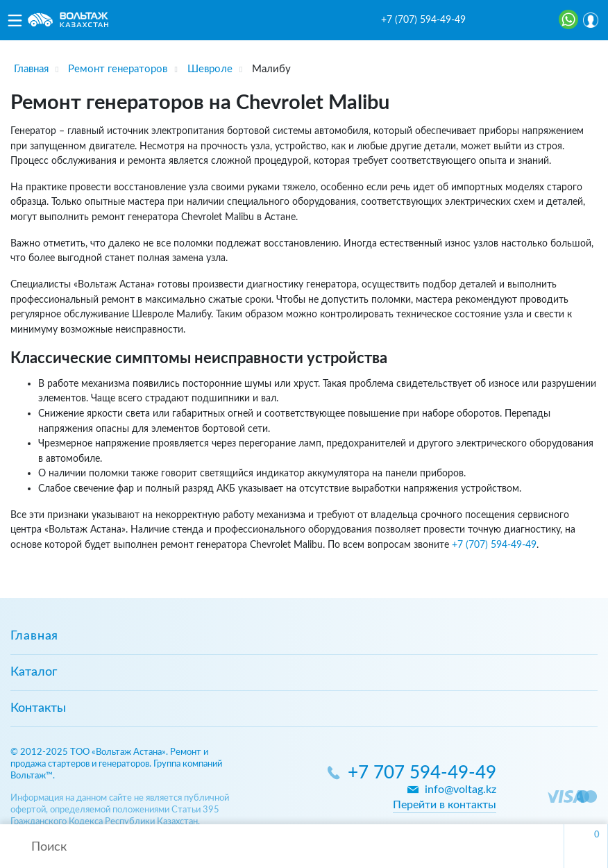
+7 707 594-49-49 (422, 773)
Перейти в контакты (445, 805)
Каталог (34, 672)
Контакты (38, 708)
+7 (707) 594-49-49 (423, 20)
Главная (34, 636)
